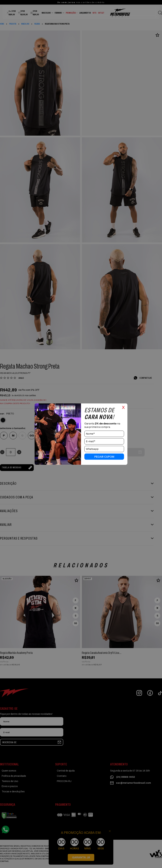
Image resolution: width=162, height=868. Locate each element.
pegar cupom (104, 457)
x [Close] (123, 407)
